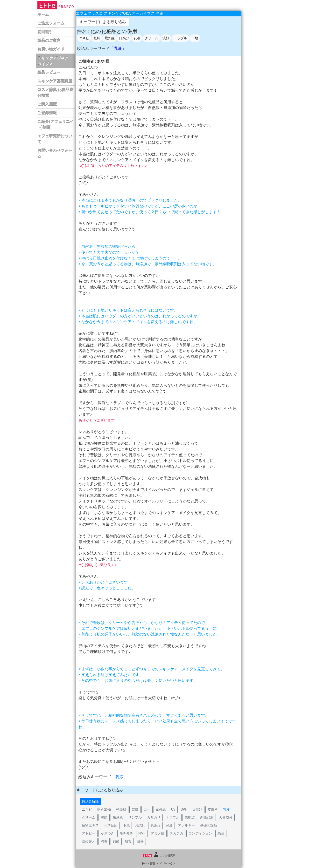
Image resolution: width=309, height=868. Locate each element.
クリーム (151, 38)
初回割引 (45, 32)
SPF (184, 809)
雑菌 (116, 841)
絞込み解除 (90, 801)
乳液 (137, 38)
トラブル (180, 38)
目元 (147, 809)
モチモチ (126, 833)
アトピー (89, 833)
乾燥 (97, 38)
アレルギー (186, 825)
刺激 (169, 825)
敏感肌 (118, 817)
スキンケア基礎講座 (55, 81)
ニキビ (84, 38)
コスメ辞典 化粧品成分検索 (55, 93)
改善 (140, 841)
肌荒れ (155, 825)
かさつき (107, 833)
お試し (140, 825)
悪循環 (190, 817)
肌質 (128, 841)
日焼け (124, 38)
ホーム (43, 15)
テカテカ (176, 833)
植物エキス (90, 825)
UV (173, 809)
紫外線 (110, 38)
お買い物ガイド (51, 49)
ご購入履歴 (47, 104)
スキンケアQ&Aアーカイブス (55, 61)
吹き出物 (104, 809)
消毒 (104, 841)
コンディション (200, 833)
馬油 (221, 833)
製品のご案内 (49, 41)
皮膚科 (213, 809)
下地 (195, 38)
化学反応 (111, 825)
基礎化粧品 (209, 825)
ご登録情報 (47, 113)
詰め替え (89, 841)
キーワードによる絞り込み (103, 22)
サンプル (135, 817)
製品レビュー (49, 72)
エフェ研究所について (55, 139)
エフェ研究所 (159, 856)
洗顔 (166, 38)
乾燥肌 (121, 809)
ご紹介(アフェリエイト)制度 (56, 125)
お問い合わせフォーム (55, 153)
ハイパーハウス (166, 864)
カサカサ (154, 817)
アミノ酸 (158, 833)
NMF (142, 833)
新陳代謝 (207, 817)
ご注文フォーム (51, 23)
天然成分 (226, 817)
